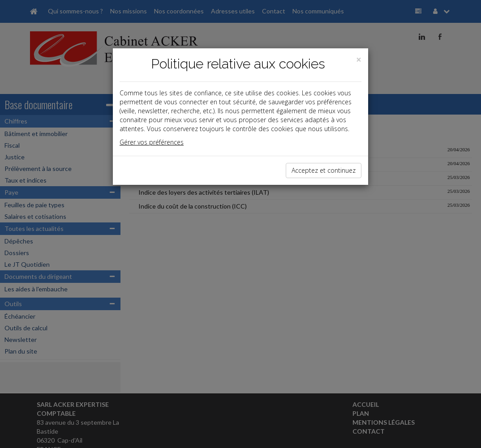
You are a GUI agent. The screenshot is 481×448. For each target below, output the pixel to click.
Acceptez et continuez (324, 170)
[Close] (359, 60)
